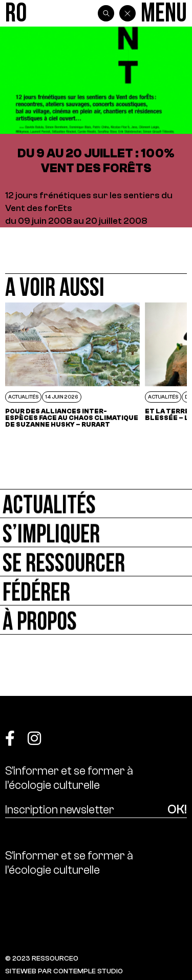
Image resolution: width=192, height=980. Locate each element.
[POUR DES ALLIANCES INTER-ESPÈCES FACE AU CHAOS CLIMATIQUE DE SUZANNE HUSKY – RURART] (72, 365)
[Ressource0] (16, 14)
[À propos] (96, 620)
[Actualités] (96, 504)
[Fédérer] (96, 591)
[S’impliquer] (96, 533)
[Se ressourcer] (96, 562)
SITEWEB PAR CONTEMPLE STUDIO (64, 971)
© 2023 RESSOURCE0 (42, 958)
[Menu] (164, 14)
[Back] (127, 13)
